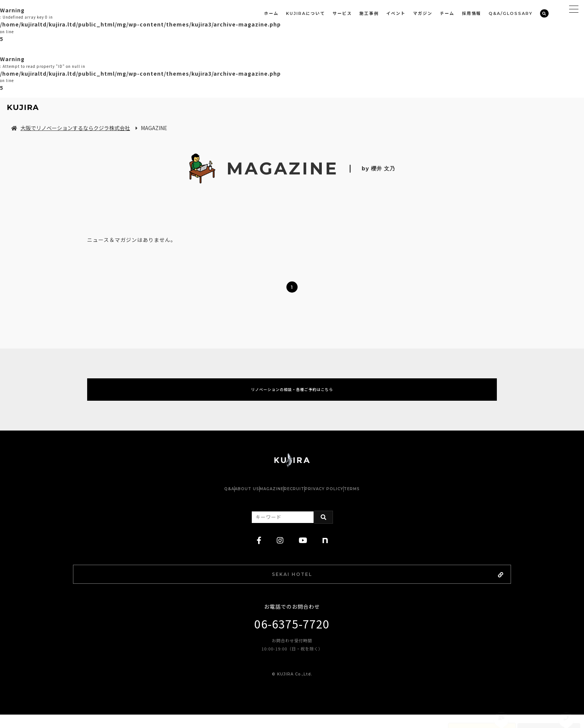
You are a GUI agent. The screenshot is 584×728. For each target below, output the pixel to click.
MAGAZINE (264, 499)
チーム (447, 13)
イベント (396, 13)
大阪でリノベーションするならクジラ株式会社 (71, 128)
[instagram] (280, 551)
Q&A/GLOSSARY (511, 13)
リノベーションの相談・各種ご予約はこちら (292, 394)
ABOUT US (225, 499)
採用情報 (472, 13)
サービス (342, 13)
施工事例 (369, 13)
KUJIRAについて (306, 13)
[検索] (544, 14)
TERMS (389, 499)
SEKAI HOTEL (312, 586)
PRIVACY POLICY (346, 499)
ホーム (271, 13)
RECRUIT (301, 499)
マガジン (423, 13)
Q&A (192, 499)
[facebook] (259, 551)
